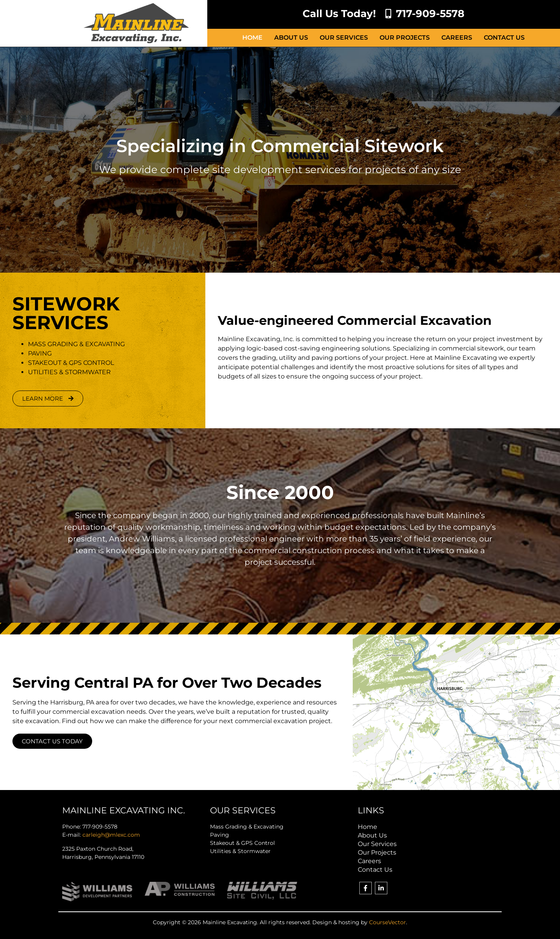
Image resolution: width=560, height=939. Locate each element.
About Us (291, 38)
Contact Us (504, 38)
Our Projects (405, 38)
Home (252, 38)
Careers (457, 38)
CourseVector (388, 922)
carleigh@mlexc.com (111, 835)
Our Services (344, 38)
